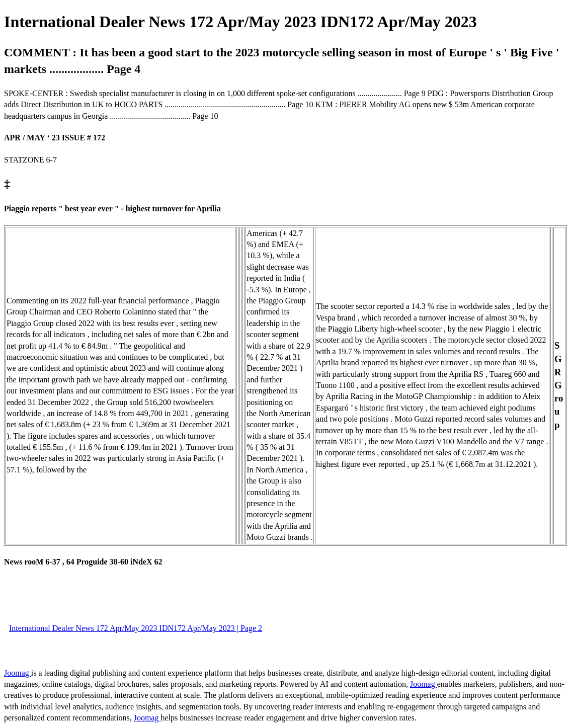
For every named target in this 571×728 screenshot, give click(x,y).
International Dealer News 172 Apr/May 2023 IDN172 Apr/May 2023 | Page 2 (136, 628)
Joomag (18, 673)
